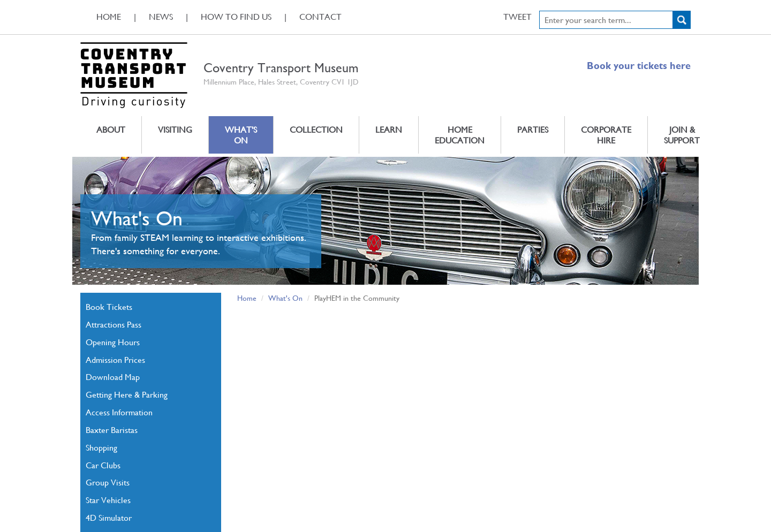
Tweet (517, 16)
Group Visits (108, 482)
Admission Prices (115, 359)
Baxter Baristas (112, 430)
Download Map (113, 377)
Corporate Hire (606, 135)
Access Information (119, 412)
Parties (533, 129)
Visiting (175, 129)
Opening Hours (113, 342)
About (111, 129)
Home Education (460, 135)
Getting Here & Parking (127, 394)
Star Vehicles (108, 500)
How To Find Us (236, 16)
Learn (389, 129)
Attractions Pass (114, 324)
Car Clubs (103, 465)
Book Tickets (109, 306)
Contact (320, 16)
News (161, 16)
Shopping (101, 447)
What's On (241, 135)
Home (109, 16)
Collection (316, 129)
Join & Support (682, 135)
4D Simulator (109, 517)
